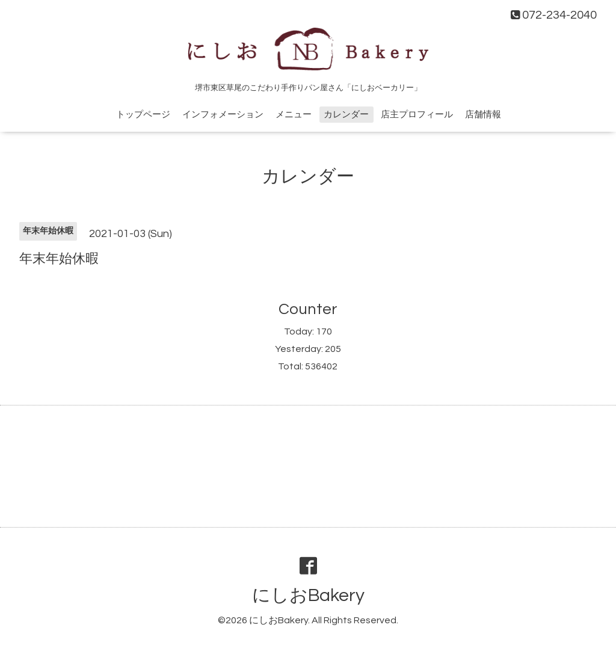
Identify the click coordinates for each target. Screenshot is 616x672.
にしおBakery (308, 595)
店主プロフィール (417, 115)
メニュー (294, 115)
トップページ (143, 115)
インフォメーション (223, 115)
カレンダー (346, 115)
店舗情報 (483, 115)
